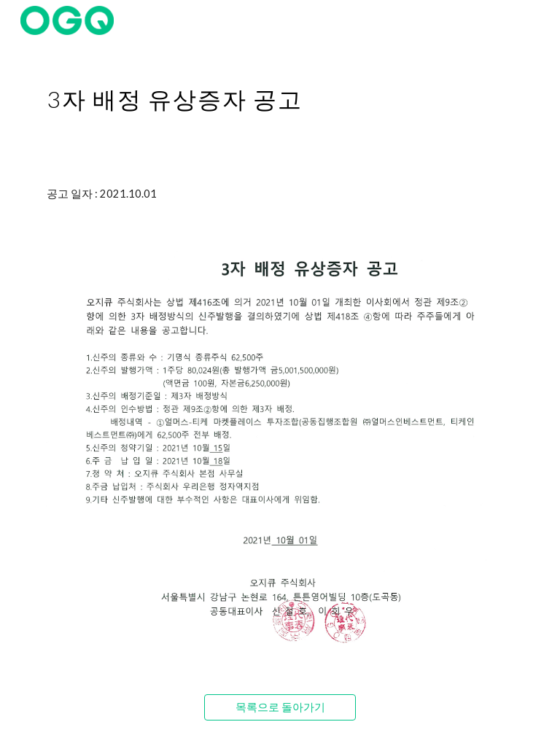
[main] (280, 91)
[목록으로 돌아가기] (280, 707)
